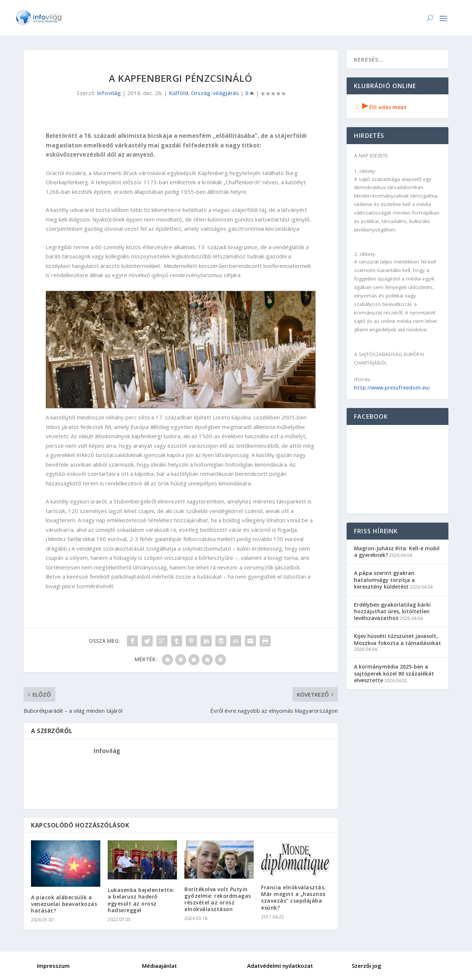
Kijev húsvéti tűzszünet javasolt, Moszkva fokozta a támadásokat (398, 639)
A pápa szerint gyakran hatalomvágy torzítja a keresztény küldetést (384, 580)
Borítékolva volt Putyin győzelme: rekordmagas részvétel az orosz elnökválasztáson (218, 899)
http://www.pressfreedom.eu (391, 388)
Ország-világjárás (215, 93)
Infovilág (109, 93)
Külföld (178, 93)
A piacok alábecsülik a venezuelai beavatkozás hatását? (64, 904)
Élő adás (380, 107)
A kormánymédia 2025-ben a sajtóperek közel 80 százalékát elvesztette (394, 673)
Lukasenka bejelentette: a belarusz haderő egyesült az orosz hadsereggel (141, 900)
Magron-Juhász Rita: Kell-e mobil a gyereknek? (397, 552)
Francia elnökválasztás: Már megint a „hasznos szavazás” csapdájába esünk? (294, 897)
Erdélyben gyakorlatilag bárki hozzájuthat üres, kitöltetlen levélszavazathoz (392, 611)
